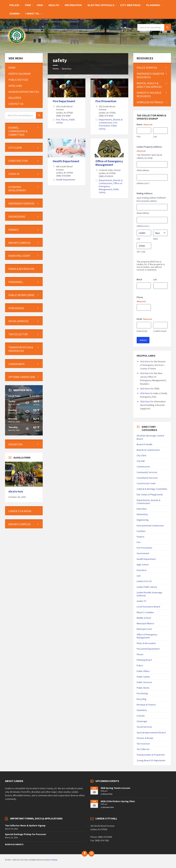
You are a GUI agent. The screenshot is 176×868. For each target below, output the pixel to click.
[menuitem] (14, 5)
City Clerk (141, 455)
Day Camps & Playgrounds (150, 494)
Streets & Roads (145, 738)
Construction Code (146, 483)
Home (56, 69)
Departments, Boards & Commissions (111, 121)
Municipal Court (144, 629)
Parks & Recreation (146, 643)
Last (155, 137)
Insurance (142, 570)
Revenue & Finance (146, 705)
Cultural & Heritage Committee (152, 489)
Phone (141, 299)
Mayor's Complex (145, 612)
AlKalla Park (16, 491)
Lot (155, 279)
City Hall (141, 461)
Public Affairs (143, 671)
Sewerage (142, 721)
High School (143, 565)
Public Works (143, 688)
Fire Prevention (106, 101)
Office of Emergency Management (109, 163)
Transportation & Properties (151, 755)
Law (139, 576)
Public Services (144, 682)
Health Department (66, 161)
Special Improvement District (151, 732)
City (138, 239)
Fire (58, 120)
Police (140, 665)
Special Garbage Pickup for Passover (26, 834)
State (155, 239)
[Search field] (154, 27)
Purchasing (142, 693)
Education (142, 509)
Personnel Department (148, 649)
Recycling (142, 699)
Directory (67, 69)
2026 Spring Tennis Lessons (115, 788)
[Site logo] (17, 47)
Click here (145, 361)
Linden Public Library (147, 587)
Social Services (144, 727)
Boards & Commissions (148, 450)
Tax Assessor (143, 744)
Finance (141, 537)
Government (143, 553)
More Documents (14, 844)
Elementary (142, 514)
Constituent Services (147, 478)
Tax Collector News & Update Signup (25, 825)
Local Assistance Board (148, 607)
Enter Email (142, 331)
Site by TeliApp (51, 860)
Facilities (141, 531)
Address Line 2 (143, 183)
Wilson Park (108, 794)
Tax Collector (143, 749)
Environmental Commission (150, 526)
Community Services (147, 472)
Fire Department (64, 101)
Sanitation (142, 710)
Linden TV (141, 601)
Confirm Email (160, 331)
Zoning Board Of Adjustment (151, 760)
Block (139, 279)
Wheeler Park (108, 807)
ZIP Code (141, 252)
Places (65, 120)
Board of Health (144, 444)
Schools (141, 716)
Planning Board (144, 660)
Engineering (143, 520)
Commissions (143, 467)
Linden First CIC (144, 581)
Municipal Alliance (145, 623)
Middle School (144, 618)
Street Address (143, 170)
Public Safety (143, 677)
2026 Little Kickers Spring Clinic (118, 801)
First (139, 137)
